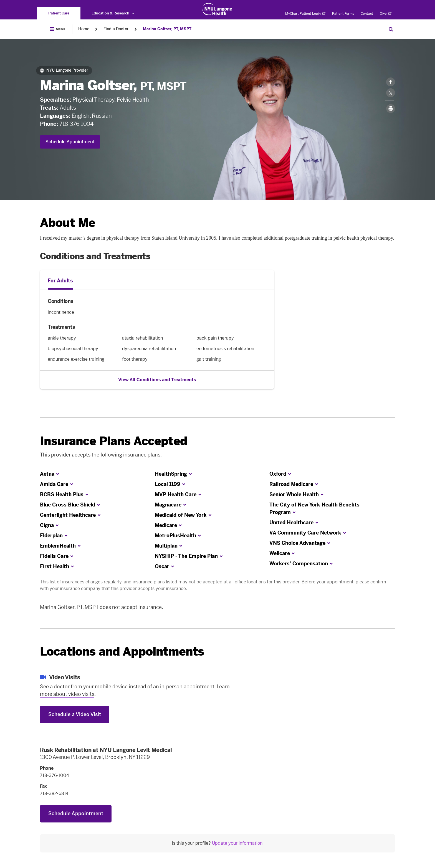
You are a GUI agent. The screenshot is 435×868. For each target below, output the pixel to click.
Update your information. (238, 843)
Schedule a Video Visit (75, 714)
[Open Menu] (57, 29)
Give (386, 14)
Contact (367, 14)
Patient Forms (343, 14)
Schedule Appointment (70, 142)
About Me (68, 223)
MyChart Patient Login (305, 14)
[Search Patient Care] (391, 29)
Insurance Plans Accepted (114, 441)
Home (84, 29)
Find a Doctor (116, 29)
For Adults (60, 281)
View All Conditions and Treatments (157, 380)
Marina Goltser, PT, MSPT (167, 29)
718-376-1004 (76, 124)
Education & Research (113, 13)
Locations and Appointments (122, 652)
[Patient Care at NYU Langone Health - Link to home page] (217, 9)
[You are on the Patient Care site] (59, 13)
